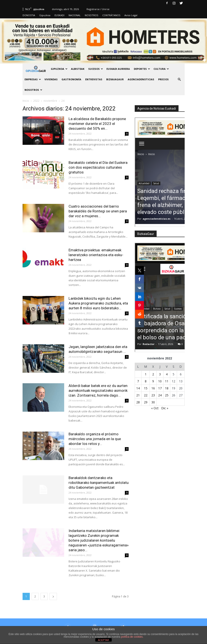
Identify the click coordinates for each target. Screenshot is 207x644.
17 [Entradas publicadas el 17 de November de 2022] (160, 388)
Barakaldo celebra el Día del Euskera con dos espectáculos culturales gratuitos (98, 167)
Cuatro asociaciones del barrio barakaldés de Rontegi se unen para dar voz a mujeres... (98, 211)
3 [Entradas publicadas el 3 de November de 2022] (160, 374)
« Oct (155, 408)
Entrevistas (94, 79)
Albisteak (78, 69)
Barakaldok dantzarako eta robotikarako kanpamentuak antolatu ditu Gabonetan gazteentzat (99, 483)
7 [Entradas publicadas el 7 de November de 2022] (138, 381)
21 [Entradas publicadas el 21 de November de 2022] (138, 395)
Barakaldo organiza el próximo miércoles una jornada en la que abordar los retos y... (95, 439)
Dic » (165, 408)
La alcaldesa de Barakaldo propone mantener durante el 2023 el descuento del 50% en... (97, 124)
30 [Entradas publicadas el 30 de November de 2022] (153, 402)
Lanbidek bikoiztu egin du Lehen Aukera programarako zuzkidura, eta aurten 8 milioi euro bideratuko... (98, 303)
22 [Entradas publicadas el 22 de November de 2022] (146, 395)
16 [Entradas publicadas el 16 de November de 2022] (153, 388)
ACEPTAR (103, 640)
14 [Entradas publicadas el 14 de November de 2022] (138, 388)
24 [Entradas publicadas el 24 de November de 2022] (160, 395)
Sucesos (96, 69)
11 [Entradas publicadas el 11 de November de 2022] (167, 381)
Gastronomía (71, 79)
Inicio (26, 101)
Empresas (33, 79)
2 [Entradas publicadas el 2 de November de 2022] (153, 374)
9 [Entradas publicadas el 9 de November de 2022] (153, 381)
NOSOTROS (91, 15)
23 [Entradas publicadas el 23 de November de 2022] (153, 395)
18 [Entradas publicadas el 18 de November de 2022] (167, 388)
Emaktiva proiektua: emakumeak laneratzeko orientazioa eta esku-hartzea (96, 255)
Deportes (142, 69)
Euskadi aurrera (118, 69)
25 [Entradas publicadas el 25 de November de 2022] (167, 395)
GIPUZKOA (59, 69)
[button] (179, 79)
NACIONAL (75, 15)
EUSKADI (59, 15)
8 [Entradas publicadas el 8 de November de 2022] (146, 381)
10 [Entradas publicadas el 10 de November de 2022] (160, 381)
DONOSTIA (29, 15)
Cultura (161, 69)
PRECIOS (163, 79)
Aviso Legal (131, 15)
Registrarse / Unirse (98, 9)
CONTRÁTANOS (111, 15)
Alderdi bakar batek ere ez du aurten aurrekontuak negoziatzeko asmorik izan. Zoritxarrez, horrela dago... (98, 390)
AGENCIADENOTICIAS (141, 79)
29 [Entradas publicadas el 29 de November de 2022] (146, 402)
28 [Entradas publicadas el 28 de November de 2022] (138, 402)
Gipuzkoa (45, 15)
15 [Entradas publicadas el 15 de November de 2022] (146, 388)
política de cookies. (132, 637)
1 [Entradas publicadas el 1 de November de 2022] (146, 374)
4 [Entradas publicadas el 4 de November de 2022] (167, 374)
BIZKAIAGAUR (115, 79)
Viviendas (51, 79)
